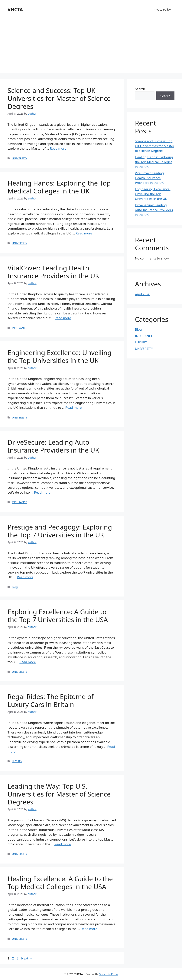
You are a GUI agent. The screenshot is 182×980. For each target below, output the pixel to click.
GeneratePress (108, 974)
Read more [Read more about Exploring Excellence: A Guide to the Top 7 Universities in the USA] (28, 662)
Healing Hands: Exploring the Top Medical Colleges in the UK (59, 187)
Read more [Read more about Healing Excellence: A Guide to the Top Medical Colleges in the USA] (89, 929)
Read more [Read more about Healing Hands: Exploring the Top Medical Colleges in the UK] (84, 233)
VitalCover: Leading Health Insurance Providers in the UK (53, 272)
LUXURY (17, 761)
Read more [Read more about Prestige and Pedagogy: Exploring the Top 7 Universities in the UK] (25, 577)
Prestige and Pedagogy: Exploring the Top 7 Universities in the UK (60, 531)
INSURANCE (19, 328)
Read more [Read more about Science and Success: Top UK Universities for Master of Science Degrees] (58, 148)
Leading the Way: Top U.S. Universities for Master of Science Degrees (59, 794)
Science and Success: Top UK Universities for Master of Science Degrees (59, 98)
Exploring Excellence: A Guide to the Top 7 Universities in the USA (58, 616)
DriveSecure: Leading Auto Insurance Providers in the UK (53, 446)
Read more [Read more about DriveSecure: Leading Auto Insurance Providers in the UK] (42, 492)
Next (27, 958)
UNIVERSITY (19, 158)
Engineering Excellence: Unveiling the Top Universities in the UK (60, 356)
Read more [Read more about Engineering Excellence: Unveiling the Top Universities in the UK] (74, 407)
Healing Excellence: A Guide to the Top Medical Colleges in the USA (60, 883)
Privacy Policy (162, 9)
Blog (15, 587)
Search (140, 89)
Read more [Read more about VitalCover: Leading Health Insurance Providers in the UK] (63, 318)
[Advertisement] (91, 47)
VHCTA (15, 9)
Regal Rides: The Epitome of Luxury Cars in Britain (51, 700)
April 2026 (142, 294)
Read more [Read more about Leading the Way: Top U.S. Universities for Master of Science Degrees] (62, 844)
